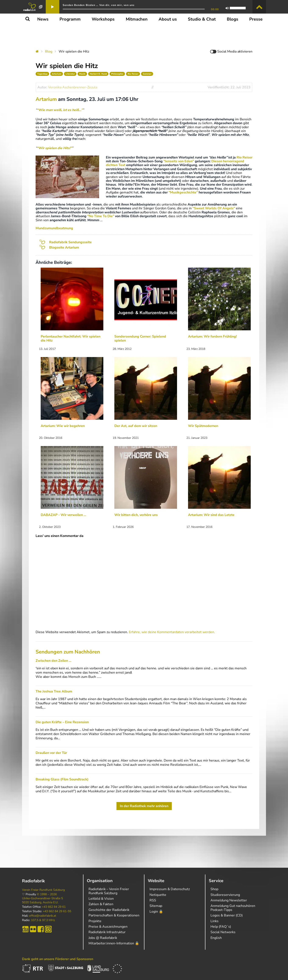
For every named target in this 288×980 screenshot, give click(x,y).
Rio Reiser (133, 74)
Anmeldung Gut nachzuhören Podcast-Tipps (233, 908)
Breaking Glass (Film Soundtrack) (62, 779)
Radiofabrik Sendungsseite (70, 242)
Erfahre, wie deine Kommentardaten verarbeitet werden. (172, 632)
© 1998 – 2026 (47, 894)
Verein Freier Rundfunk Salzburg (43, 890)
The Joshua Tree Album (54, 691)
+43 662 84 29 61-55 (57, 911)
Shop (214, 889)
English (216, 938)
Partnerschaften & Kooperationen (114, 915)
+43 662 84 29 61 (54, 907)
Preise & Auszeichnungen (108, 927)
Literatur (70, 74)
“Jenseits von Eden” (179, 161)
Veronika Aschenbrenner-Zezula (73, 87)
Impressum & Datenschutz (170, 889)
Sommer (147, 74)
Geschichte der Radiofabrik (109, 910)
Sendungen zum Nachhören (68, 652)
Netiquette (158, 895)
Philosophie (117, 74)
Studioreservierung (225, 895)
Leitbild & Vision (101, 899)
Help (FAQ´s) (221, 927)
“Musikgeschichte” (183, 192)
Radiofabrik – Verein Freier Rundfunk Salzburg (109, 891)
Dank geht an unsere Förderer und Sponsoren (58, 959)
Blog (49, 51)
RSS (153, 900)
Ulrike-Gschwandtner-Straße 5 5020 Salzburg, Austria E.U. (42, 900)
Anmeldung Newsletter (229, 900)
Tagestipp (42, 74)
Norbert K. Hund (98, 74)
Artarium (57, 74)
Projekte (95, 921)
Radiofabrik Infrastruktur (107, 932)
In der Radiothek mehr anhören (144, 806)
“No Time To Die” (101, 216)
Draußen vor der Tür (51, 753)
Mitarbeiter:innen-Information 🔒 (114, 943)
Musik (82, 74)
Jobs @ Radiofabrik (103, 938)
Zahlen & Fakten (101, 904)
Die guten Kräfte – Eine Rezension (62, 722)
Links (215, 921)
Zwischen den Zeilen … (53, 661)
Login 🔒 (156, 912)
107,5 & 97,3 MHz (43, 920)
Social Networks (223, 932)
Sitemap (156, 906)
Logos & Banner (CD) (227, 915)
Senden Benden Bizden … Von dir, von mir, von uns (99, 5)
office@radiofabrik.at (43, 916)
